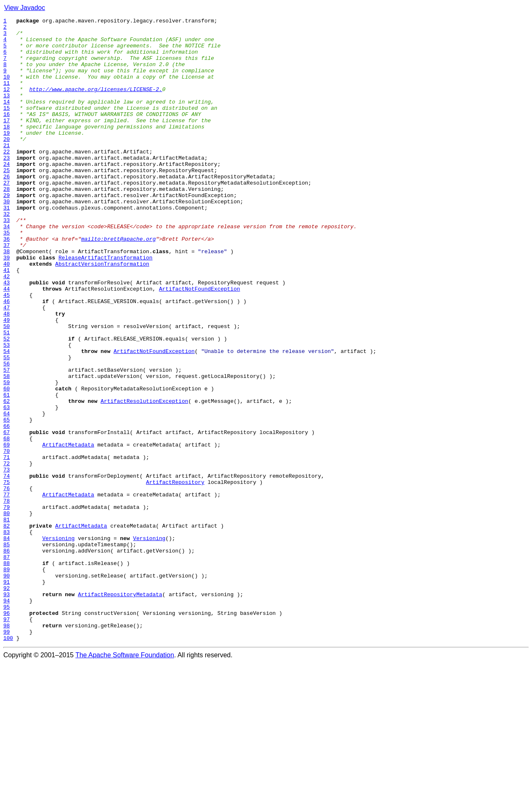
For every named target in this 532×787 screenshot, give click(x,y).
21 (7, 171)
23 (7, 186)
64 (7, 493)
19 (7, 156)
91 (7, 695)
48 (7, 373)
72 (7, 553)
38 (7, 299)
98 (7, 748)
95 (7, 725)
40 (7, 313)
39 (7, 306)
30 (7, 239)
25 (7, 201)
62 (7, 478)
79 (7, 605)
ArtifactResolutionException (144, 478)
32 (7, 254)
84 (7, 643)
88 (7, 673)
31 (7, 246)
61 (7, 471)
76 (7, 583)
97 (7, 740)
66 (7, 508)
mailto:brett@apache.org (118, 284)
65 (7, 501)
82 (7, 628)
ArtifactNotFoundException (199, 343)
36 (7, 284)
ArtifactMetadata (68, 530)
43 (7, 336)
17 (7, 141)
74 (7, 568)
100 (8, 762)
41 (7, 321)
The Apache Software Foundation (125, 780)
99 (7, 755)
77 (7, 590)
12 (7, 104)
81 (7, 620)
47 (7, 366)
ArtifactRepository (175, 575)
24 (7, 194)
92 (7, 703)
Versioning (59, 643)
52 (7, 403)
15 (7, 126)
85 (7, 650)
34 (7, 269)
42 (7, 328)
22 (7, 179)
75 (7, 575)
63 (7, 486)
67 (7, 516)
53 (7, 411)
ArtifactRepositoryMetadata (120, 710)
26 (7, 209)
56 (7, 433)
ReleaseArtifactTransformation (106, 306)
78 (7, 598)
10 (7, 89)
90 (7, 688)
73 (7, 560)
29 (7, 231)
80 (7, 613)
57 (7, 441)
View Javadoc (25, 8)
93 (7, 710)
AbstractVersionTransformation (102, 313)
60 (7, 463)
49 (7, 381)
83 (7, 635)
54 (7, 418)
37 (7, 291)
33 (7, 261)
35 (7, 276)
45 (7, 351)
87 (7, 665)
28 (7, 224)
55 (7, 426)
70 (7, 538)
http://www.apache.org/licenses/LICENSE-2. (96, 104)
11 (7, 96)
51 (7, 396)
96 (7, 733)
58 (7, 448)
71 (7, 545)
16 (7, 134)
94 (7, 718)
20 (7, 164)
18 (7, 149)
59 (7, 456)
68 (7, 523)
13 (7, 111)
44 (7, 343)
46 (7, 358)
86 (7, 658)
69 (7, 530)
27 (7, 216)
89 (7, 680)
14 (7, 119)
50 (7, 388)
